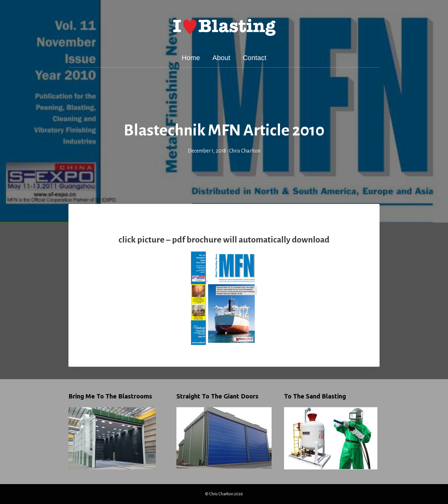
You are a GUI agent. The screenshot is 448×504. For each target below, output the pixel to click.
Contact (254, 58)
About (222, 58)
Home (191, 58)
